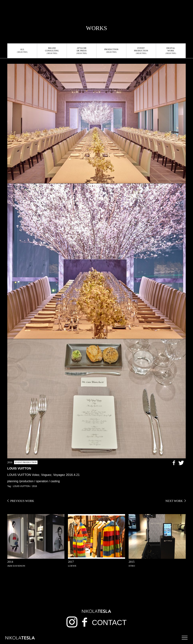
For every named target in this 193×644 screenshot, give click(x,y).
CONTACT (109, 623)
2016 (35, 486)
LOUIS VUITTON (21, 486)
